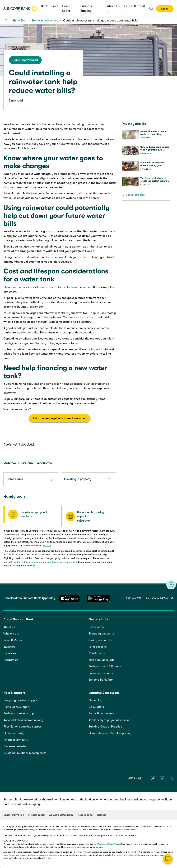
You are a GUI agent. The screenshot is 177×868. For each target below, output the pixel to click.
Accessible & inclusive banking (23, 719)
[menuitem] (50, 9)
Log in (165, 9)
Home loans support (17, 705)
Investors (9, 645)
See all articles (135, 195)
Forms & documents (101, 712)
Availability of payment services (109, 719)
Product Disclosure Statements (45, 854)
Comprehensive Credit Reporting (110, 732)
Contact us (11, 658)
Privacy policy (36, 813)
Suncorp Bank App (101, 678)
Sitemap (102, 813)
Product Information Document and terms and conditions (44, 561)
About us (9, 625)
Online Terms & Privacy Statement (66, 828)
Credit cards (97, 652)
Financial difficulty (16, 738)
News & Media (13, 639)
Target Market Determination (129, 854)
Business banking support (20, 712)
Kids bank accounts (101, 658)
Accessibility (85, 813)
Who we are (11, 632)
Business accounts (101, 671)
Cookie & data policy (61, 813)
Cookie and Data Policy (108, 842)
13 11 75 (47, 544)
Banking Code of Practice (105, 725)
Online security (14, 732)
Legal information (14, 813)
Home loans (96, 625)
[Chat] (168, 859)
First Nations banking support (23, 725)
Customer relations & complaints (25, 752)
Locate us (10, 652)
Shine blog (95, 699)
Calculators (96, 705)
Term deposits (98, 645)
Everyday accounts (101, 632)
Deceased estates (15, 745)
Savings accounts (100, 639)
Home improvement (25, 60)
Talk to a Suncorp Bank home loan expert (60, 418)
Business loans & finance (105, 665)
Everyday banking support (21, 699)
